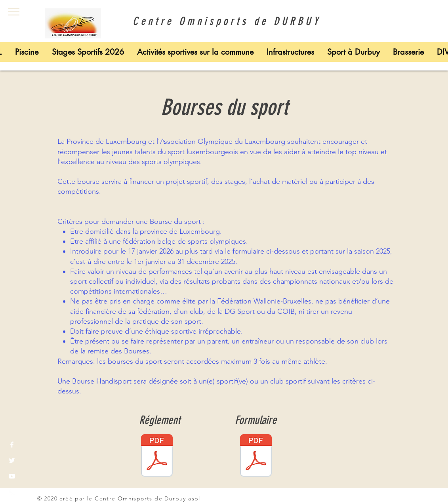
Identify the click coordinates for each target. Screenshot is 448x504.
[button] (14, 12)
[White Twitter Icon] (12, 460)
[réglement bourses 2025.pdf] (157, 456)
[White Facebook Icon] (12, 445)
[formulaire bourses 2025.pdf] (256, 456)
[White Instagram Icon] (12, 492)
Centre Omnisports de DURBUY (224, 21)
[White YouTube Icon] (12, 476)
